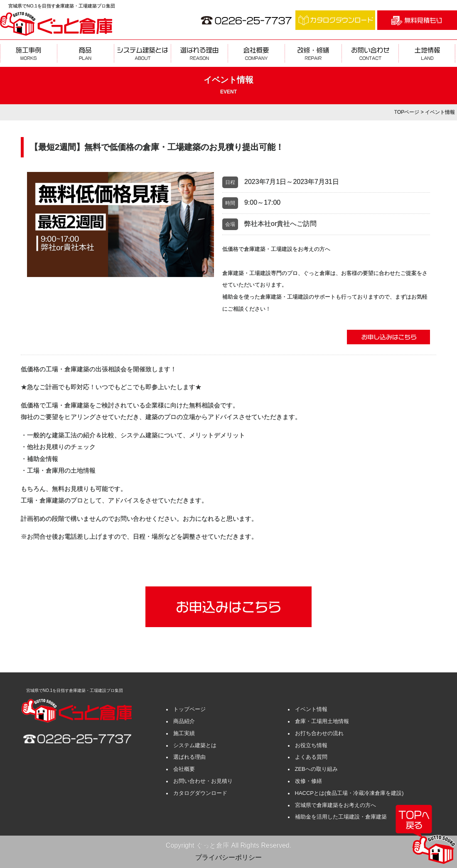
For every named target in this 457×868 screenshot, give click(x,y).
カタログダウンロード (200, 793)
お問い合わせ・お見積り (203, 781)
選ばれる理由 (189, 757)
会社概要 (184, 769)
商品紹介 (184, 721)
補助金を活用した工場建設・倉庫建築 (341, 817)
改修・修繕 (308, 781)
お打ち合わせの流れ (319, 733)
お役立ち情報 (311, 745)
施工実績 (184, 733)
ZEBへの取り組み (316, 769)
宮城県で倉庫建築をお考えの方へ (335, 805)
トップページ (189, 709)
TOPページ (407, 112)
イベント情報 (311, 709)
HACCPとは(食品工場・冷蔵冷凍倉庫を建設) (349, 793)
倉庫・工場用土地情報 (322, 721)
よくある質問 (311, 757)
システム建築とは (195, 745)
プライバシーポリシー (228, 857)
